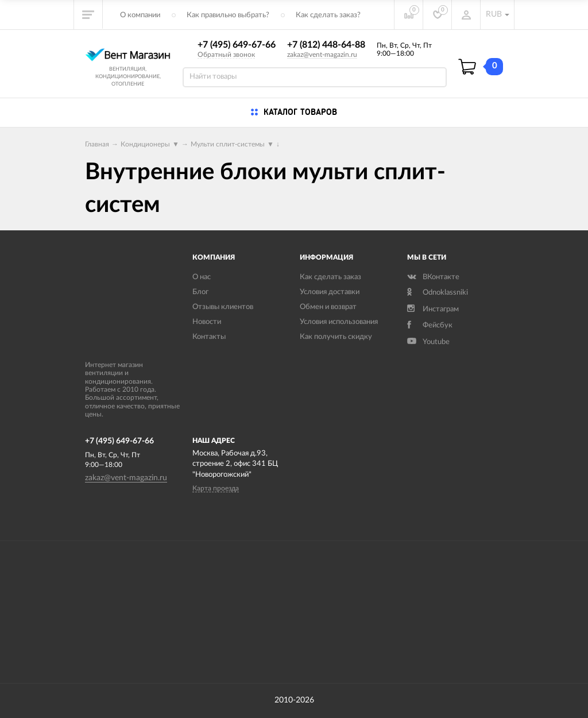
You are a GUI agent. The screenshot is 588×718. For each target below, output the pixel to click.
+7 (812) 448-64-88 (326, 45)
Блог (200, 292)
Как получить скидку (336, 337)
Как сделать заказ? (328, 15)
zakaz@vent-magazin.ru (322, 55)
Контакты (209, 337)
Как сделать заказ (330, 277)
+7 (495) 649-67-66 (237, 45)
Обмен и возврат (328, 307)
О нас (202, 277)
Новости (207, 322)
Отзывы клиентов (223, 307)
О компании (140, 15)
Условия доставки (330, 292)
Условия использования (339, 322)
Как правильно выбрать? (228, 15)
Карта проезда (216, 488)
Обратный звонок (226, 55)
